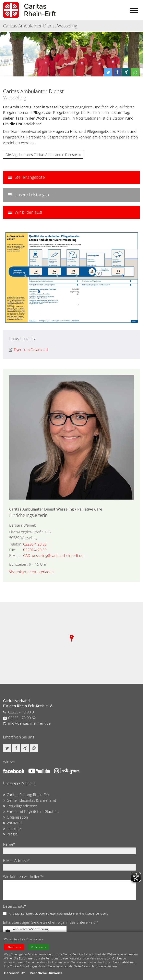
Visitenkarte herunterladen (31, 572)
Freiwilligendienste (20, 806)
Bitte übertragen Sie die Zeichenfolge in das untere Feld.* (51, 922)
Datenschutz (14, 973)
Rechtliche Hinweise (46, 973)
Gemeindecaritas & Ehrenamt (30, 800)
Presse (10, 834)
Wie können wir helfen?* (23, 877)
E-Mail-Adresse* (16, 860)
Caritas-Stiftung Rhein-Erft (26, 795)
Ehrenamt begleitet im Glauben (31, 812)
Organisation (16, 817)
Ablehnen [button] (13, 947)
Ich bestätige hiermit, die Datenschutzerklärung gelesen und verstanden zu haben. (58, 914)
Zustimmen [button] (38, 947)
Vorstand (12, 823)
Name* (9, 844)
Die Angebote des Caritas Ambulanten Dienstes (42, 155)
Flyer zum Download (28, 350)
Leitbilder (13, 829)
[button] (108, 72)
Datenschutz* (15, 906)
